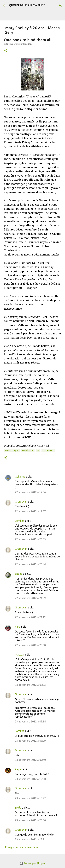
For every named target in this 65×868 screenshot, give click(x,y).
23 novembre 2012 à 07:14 (30, 721)
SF (38, 450)
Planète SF (28, 450)
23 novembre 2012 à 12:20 (30, 779)
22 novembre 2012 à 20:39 (30, 539)
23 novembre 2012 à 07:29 (30, 741)
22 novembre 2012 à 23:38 (30, 645)
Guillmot (20, 477)
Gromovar (21, 502)
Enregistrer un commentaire (21, 847)
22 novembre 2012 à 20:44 (30, 564)
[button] (6, 51)
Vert (17, 627)
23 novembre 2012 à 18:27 (30, 798)
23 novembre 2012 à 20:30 (30, 820)
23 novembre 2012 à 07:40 (30, 760)
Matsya (19, 655)
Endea (19, 574)
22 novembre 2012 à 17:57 (30, 511)
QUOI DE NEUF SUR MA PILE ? (27, 5)
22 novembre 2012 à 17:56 (30, 492)
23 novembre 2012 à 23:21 (30, 839)
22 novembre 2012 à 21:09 (30, 598)
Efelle (18, 808)
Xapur (18, 769)
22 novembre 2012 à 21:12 (30, 617)
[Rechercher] (60, 5)
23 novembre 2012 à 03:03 (30, 685)
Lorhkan (20, 521)
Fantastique (12, 450)
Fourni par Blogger (33, 863)
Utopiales (48, 450)
